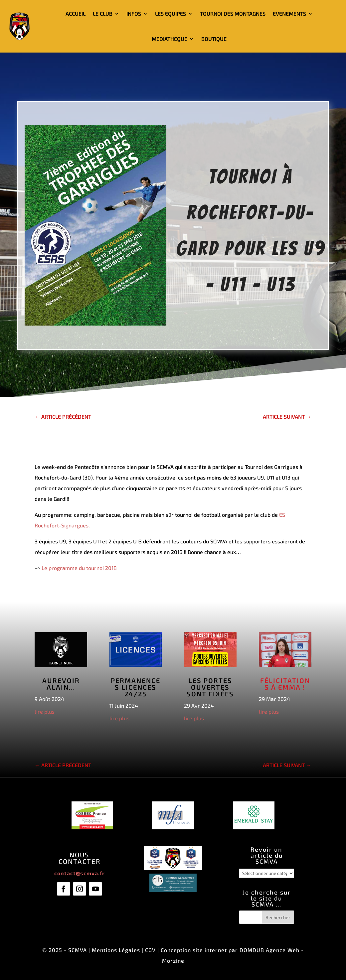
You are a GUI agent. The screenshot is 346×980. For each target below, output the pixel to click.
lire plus (45, 711)
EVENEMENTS (289, 13)
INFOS (134, 13)
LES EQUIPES (171, 13)
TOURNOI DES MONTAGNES (233, 13)
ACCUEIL (76, 13)
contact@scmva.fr (80, 873)
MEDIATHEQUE (170, 39)
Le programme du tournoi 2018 (79, 568)
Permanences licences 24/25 (136, 687)
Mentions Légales (116, 950)
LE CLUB (103, 13)
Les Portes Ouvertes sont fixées (210, 687)
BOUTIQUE (214, 39)
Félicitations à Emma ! (285, 684)
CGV (150, 950)
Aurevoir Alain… (61, 684)
